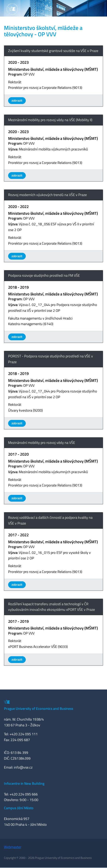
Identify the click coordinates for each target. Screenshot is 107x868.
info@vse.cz (23, 767)
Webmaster (13, 847)
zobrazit (17, 100)
